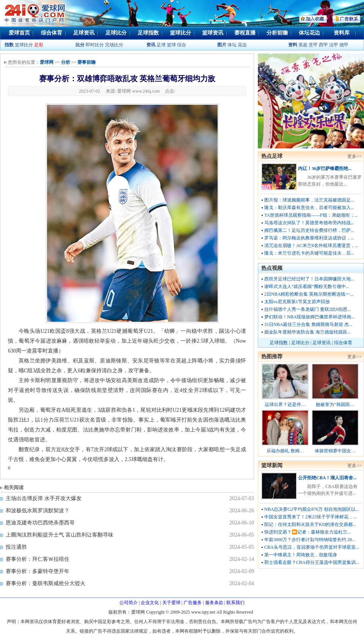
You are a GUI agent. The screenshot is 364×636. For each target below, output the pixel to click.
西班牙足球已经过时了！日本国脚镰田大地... (309, 279)
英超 (303, 45)
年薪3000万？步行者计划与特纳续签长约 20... (310, 540)
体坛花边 (309, 33)
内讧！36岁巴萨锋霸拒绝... (325, 168)
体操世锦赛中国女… (335, 451)
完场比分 (114, 45)
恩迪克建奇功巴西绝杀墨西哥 (40, 523)
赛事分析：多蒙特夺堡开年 (38, 571)
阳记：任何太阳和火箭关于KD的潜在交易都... (310, 524)
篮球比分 (180, 33)
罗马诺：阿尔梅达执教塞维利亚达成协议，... (309, 238)
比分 (80, 45)
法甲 (334, 45)
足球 (161, 45)
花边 (242, 45)
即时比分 (95, 45)
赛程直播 (245, 33)
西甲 (324, 45)
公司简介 (129, 603)
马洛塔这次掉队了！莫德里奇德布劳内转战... (309, 223)
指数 (9, 45)
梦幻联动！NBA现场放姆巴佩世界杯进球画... (309, 317)
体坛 (232, 45)
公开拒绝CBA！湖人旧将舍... (327, 478)
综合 (182, 45)
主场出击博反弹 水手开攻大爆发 (44, 498)
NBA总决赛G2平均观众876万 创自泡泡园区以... (312, 509)
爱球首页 (19, 33)
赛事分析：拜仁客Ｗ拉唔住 (38, 559)
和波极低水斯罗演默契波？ (38, 511)
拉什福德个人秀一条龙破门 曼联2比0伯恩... (308, 309)
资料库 (342, 33)
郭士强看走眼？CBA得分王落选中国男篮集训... (312, 562)
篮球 (171, 45)
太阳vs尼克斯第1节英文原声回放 (297, 302)
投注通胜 (16, 547)
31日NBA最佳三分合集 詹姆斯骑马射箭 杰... (308, 324)
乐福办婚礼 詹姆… (285, 451)
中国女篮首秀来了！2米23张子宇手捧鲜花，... (310, 517)
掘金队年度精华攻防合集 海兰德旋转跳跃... (308, 332)
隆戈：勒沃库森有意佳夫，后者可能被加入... (309, 208)
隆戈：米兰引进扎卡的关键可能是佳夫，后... (309, 253)
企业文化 (150, 603)
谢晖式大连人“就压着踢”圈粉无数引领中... (307, 287)
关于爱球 (171, 603)
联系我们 (235, 603)
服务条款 (214, 603)
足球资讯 (84, 33)
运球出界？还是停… (285, 405)
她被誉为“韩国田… (335, 405)
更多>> (355, 156)
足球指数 (148, 33)
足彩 (39, 45)
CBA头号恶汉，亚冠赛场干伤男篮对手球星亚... (312, 547)
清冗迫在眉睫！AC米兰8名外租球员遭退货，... (311, 246)
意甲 (313, 45)
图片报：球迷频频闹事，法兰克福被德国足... (309, 200)
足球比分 (116, 33)
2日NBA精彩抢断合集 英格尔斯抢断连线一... (309, 294)
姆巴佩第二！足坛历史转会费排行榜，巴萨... (309, 230)
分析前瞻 (277, 33)
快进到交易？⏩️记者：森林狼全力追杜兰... (308, 532)
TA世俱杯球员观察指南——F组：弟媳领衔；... (311, 215)
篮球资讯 (213, 33)
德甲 (344, 45)
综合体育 (52, 33)
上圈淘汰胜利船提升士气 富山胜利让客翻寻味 (60, 535)
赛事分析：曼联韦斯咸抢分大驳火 (45, 583)
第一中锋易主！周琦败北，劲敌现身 (301, 555)
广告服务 (193, 603)
